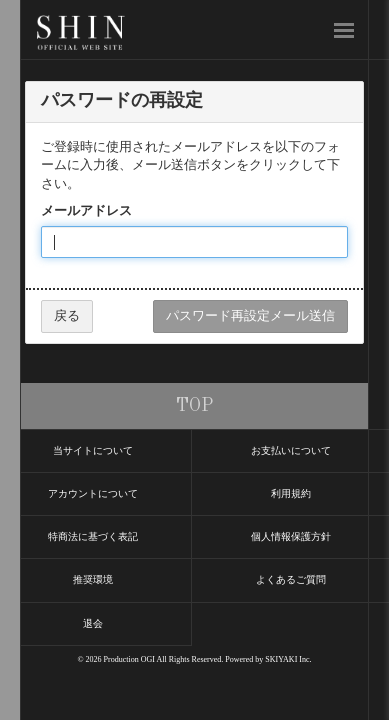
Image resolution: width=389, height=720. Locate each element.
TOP (194, 406)
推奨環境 (93, 579)
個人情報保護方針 (291, 536)
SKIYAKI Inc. (288, 659)
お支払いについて (291, 450)
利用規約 (291, 493)
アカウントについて (93, 493)
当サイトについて (93, 450)
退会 (93, 623)
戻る (67, 315)
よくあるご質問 (291, 579)
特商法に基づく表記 (93, 536)
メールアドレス (86, 210)
